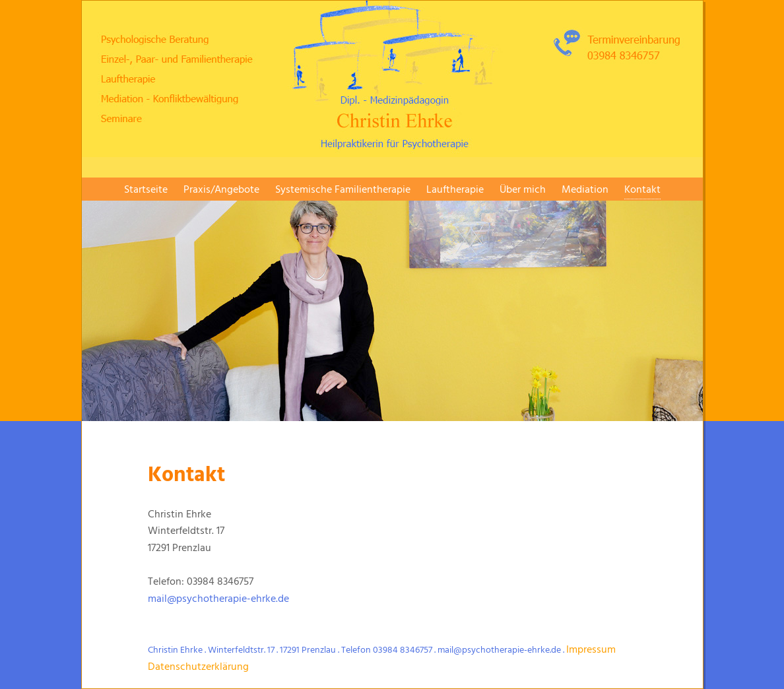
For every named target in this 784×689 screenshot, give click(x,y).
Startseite (146, 190)
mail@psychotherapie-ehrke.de (218, 599)
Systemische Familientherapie (343, 190)
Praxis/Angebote (221, 190)
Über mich (523, 190)
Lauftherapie (455, 190)
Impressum (591, 650)
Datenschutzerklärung (198, 667)
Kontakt (642, 190)
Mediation (585, 190)
